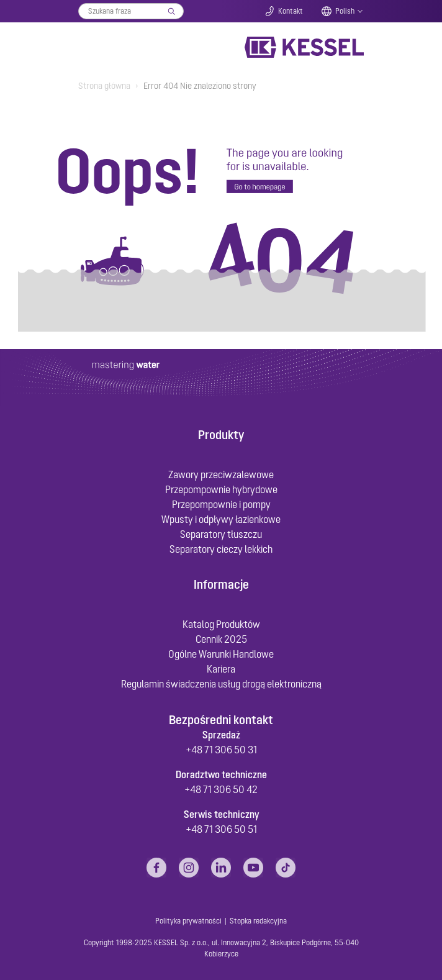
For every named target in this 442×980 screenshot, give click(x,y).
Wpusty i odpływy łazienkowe (221, 519)
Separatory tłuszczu (221, 534)
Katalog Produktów (221, 624)
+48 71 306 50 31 (221, 750)
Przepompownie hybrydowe (221, 489)
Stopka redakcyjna (258, 921)
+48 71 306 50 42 (221, 789)
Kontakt (291, 11)
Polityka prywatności (188, 921)
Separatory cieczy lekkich (221, 549)
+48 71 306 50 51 (221, 829)
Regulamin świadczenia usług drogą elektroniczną (221, 684)
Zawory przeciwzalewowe (221, 474)
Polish (345, 11)
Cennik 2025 (221, 639)
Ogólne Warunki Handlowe (221, 654)
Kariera (221, 669)
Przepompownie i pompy (221, 504)
